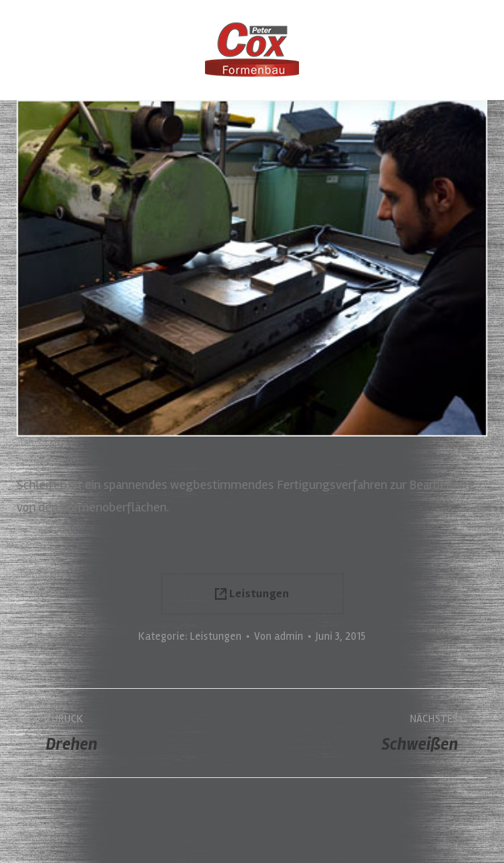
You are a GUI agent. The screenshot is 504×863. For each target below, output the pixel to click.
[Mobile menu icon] (27, 50)
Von (279, 636)
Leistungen (252, 594)
